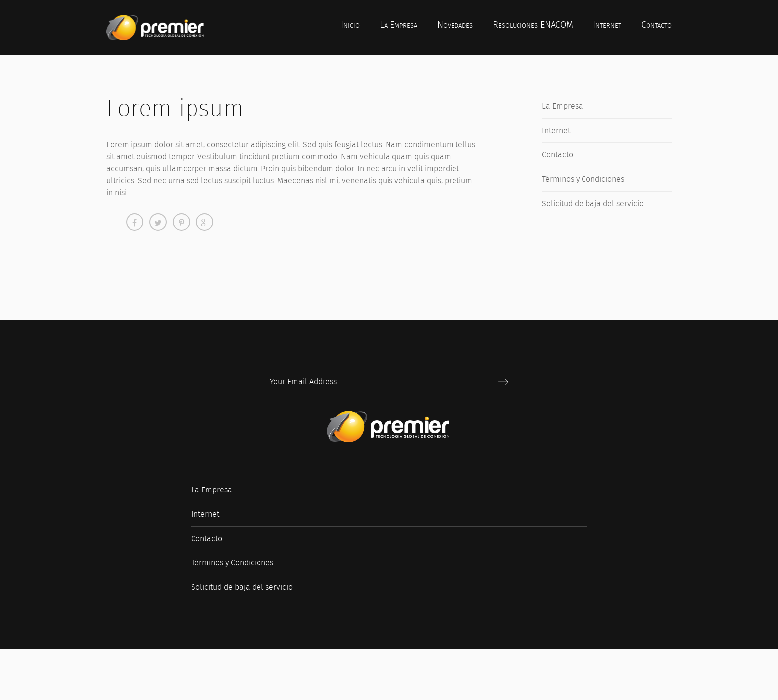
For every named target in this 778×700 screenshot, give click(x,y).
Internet (556, 130)
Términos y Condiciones (583, 179)
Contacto (557, 155)
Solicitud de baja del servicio (593, 203)
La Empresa (562, 106)
